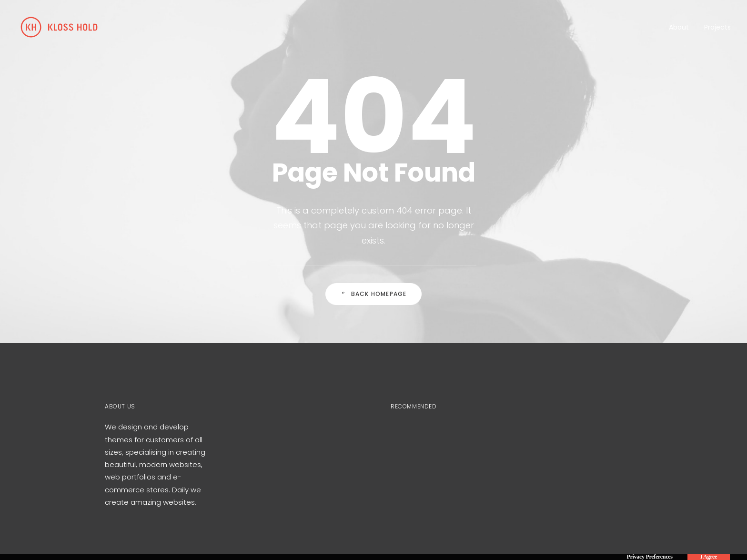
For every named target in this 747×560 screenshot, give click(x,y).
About (679, 27)
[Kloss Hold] (59, 27)
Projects (717, 27)
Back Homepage (374, 294)
